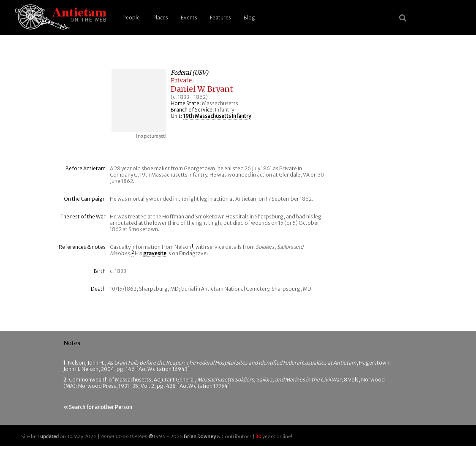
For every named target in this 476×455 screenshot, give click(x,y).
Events (189, 18)
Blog (249, 18)
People (131, 18)
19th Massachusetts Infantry (217, 116)
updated (49, 436)
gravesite (155, 253)
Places (160, 18)
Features (220, 18)
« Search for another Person (98, 407)
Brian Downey (200, 436)
